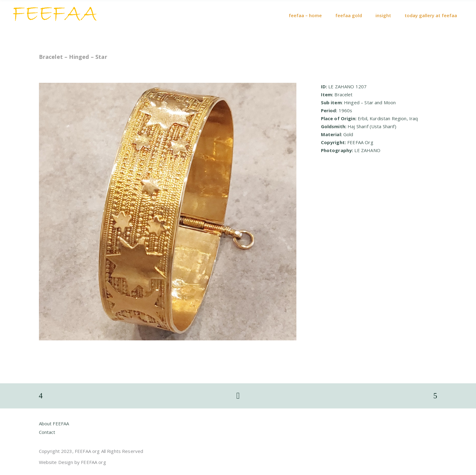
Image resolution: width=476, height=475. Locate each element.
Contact (47, 432)
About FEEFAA (54, 423)
